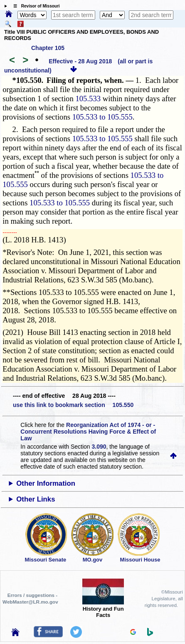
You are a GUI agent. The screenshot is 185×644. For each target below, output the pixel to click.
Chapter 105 (48, 48)
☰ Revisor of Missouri (35, 6)
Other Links (36, 499)
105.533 (88, 99)
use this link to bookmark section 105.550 (73, 405)
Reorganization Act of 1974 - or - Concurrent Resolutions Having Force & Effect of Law (88, 432)
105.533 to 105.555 (102, 117)
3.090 (99, 447)
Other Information (46, 483)
